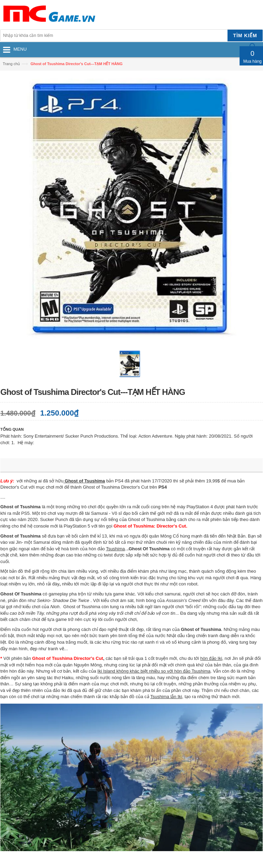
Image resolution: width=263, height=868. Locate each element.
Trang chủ (11, 64)
